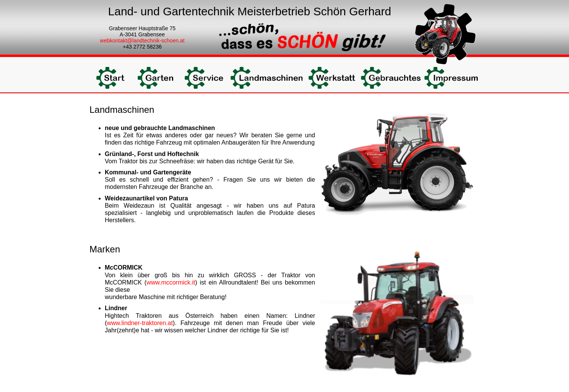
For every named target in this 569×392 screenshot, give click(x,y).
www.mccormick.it (171, 282)
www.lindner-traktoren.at (140, 323)
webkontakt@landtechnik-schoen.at (142, 41)
